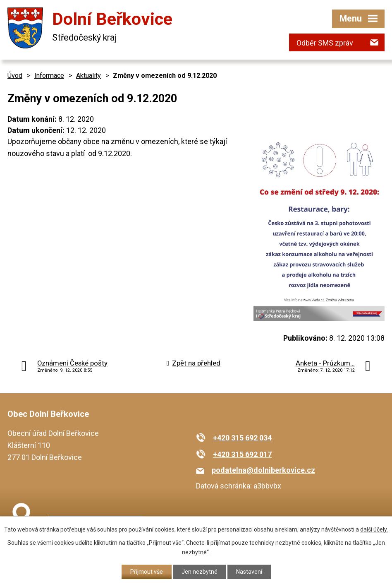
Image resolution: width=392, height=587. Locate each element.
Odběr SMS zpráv (325, 43)
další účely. (374, 529)
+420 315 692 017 (242, 454)
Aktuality (88, 76)
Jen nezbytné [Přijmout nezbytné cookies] (200, 572)
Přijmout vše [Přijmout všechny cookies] (147, 572)
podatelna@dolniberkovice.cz (263, 470)
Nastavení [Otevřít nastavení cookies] (249, 572)
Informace (49, 76)
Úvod (15, 76)
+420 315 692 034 (242, 438)
